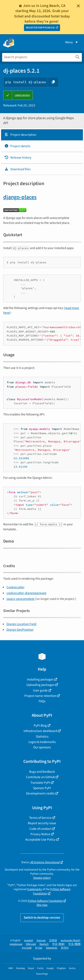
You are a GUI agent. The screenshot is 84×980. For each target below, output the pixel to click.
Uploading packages (40, 685)
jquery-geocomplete (21, 599)
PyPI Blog (40, 726)
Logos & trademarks (42, 742)
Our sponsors (42, 747)
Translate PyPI (40, 783)
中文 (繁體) (75, 944)
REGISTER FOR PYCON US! (40, 28)
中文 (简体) (59, 944)
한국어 (65, 948)
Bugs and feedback (42, 772)
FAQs (42, 701)
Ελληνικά (31, 944)
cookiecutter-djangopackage (26, 593)
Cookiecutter (15, 587)
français (41, 940)
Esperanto (52, 948)
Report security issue (42, 823)
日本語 (53, 940)
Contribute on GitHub (40, 777)
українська (16, 944)
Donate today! (42, 878)
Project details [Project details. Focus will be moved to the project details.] (17, 146)
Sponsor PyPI (42, 788)
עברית (39, 948)
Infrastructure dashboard (40, 731)
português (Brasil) (71, 940)
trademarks (35, 889)
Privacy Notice (40, 834)
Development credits (40, 793)
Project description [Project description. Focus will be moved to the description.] (20, 135)
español (29, 940)
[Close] (78, 6)
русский (27, 948)
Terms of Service (40, 818)
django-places (20, 197)
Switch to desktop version (42, 918)
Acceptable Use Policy (40, 840)
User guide (40, 690)
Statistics (42, 737)
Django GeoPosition (20, 630)
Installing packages (40, 679)
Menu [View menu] (72, 42)
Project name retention (40, 696)
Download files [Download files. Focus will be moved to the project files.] (17, 169)
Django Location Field (21, 624)
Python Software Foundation (45, 901)
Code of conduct (40, 829)
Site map (42, 905)
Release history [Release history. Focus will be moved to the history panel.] (18, 158)
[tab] (42, 135)
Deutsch (44, 944)
